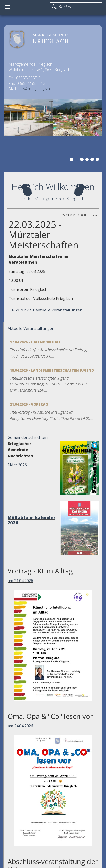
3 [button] (83, 160)
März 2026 (17, 465)
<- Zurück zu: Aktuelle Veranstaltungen (47, 310)
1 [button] (72, 160)
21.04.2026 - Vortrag (29, 404)
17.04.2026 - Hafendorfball (35, 342)
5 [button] (93, 160)
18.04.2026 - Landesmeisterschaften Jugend (52, 370)
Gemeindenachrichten (28, 437)
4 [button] (88, 160)
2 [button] (77, 160)
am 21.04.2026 (20, 581)
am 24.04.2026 (20, 726)
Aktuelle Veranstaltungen (31, 328)
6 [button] (98, 160)
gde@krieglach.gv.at (34, 89)
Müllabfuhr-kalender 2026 (31, 520)
